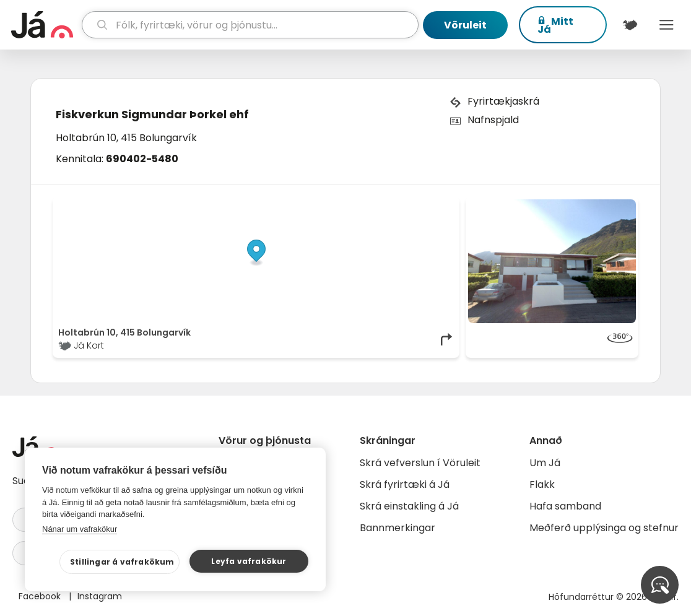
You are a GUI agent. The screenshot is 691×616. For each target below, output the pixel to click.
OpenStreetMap (371, 206)
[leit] (250, 25)
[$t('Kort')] (630, 25)
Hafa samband (565, 506)
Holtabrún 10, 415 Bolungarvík (126, 138)
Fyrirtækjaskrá (503, 101)
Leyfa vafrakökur (249, 561)
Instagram (100, 596)
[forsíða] (45, 25)
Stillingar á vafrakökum (122, 562)
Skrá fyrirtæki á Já (405, 484)
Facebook (41, 596)
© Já (327, 206)
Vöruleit (465, 25)
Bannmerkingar (398, 528)
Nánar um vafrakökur (80, 529)
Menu (667, 25)
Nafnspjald (493, 120)
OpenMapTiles (430, 206)
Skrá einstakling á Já (409, 506)
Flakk (542, 484)
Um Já (545, 463)
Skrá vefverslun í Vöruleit (420, 463)
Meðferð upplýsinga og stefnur (604, 528)
